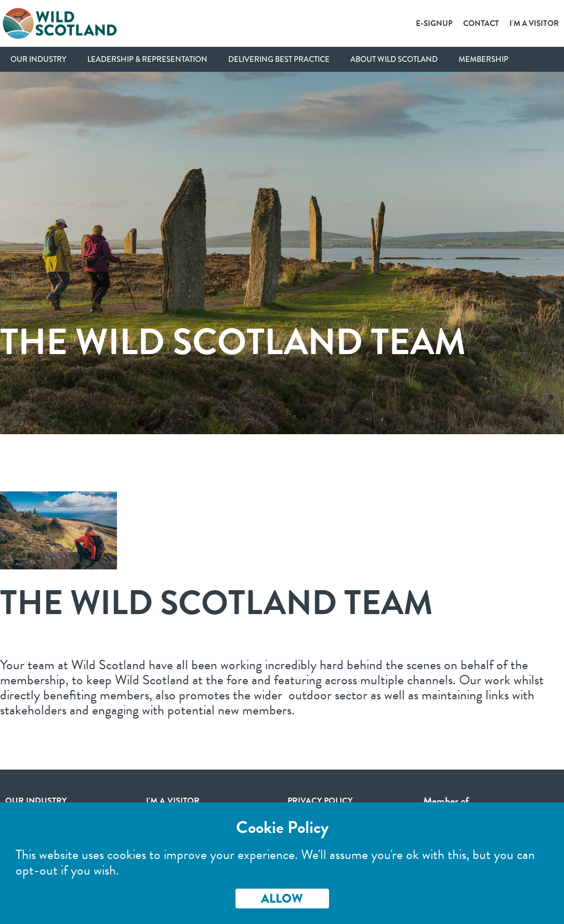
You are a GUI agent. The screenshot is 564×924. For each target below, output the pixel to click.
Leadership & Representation (147, 59)
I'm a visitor (173, 801)
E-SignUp (434, 23)
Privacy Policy (320, 801)
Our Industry (38, 59)
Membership (483, 59)
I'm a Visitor (534, 23)
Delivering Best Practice (279, 59)
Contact (481, 23)
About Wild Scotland (394, 59)
